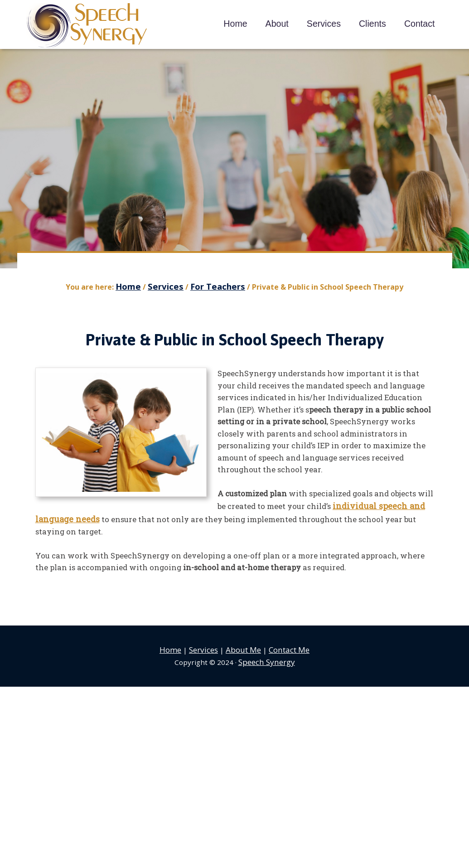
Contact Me (286, 645)
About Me (244, 645)
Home (174, 645)
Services (206, 645)
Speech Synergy (87, 26)
